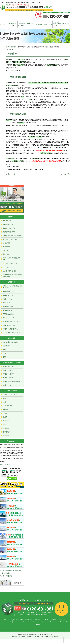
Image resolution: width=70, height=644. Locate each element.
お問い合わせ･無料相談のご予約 (12, 259)
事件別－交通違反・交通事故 (12, 381)
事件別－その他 (8, 385)
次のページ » (66, 174)
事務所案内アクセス (57, 24)
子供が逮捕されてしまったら (12, 333)
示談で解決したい (9, 310)
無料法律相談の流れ (9, 232)
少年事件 (6, 413)
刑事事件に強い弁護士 (22, 24)
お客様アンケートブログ (10, 395)
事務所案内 (7, 247)
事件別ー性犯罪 (8, 370)
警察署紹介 (7, 432)
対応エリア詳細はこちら (6, 464)
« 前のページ (11, 174)
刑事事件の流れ (13, 24)
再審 (5, 357)
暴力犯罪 (6, 421)
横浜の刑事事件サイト (7, 576)
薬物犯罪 (6, 428)
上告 (5, 353)
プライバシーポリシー (10, 263)
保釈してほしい (8, 303)
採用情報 (6, 254)
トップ (8, 47)
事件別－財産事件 (9, 374)
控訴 (5, 350)
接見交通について (9, 295)
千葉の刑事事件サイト (7, 573)
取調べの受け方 (8, 292)
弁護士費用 (48, 24)
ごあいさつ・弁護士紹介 (10, 239)
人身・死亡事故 (8, 406)
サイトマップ (7, 267)
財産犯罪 (6, 436)
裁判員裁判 (7, 346)
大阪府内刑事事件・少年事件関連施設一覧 (13, 276)
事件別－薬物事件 (9, 378)
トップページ (4, 24)
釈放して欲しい (8, 299)
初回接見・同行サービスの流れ (12, 236)
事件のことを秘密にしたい (11, 329)
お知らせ (6, 398)
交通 (5, 402)
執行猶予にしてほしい (10, 318)
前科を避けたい (8, 307)
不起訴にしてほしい (9, 314)
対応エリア (7, 250)
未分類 (5, 424)
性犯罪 (5, 417)
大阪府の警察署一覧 (9, 271)
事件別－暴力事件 (9, 367)
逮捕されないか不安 (9, 325)
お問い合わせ (66, 24)
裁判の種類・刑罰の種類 (10, 342)
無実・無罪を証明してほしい (12, 321)
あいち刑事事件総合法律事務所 (11, 570)
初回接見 (39, 24)
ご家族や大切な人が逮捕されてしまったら (13, 287)
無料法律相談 (31, 24)
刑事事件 (14, 47)
